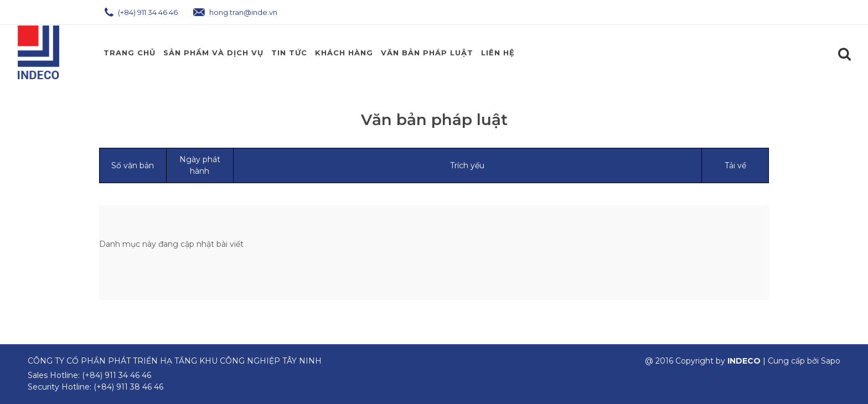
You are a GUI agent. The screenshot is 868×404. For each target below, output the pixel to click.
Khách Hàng (344, 53)
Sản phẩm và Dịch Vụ (213, 53)
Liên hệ (498, 53)
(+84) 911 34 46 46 (141, 12)
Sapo (831, 361)
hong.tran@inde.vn (235, 12)
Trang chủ (130, 53)
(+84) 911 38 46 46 (128, 387)
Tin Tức (289, 53)
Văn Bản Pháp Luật (427, 53)
